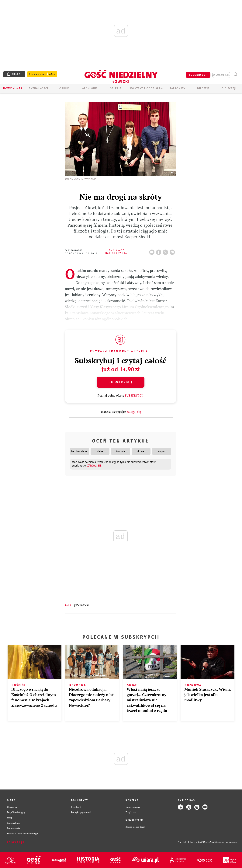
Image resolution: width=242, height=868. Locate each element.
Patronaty (178, 88)
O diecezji (229, 88)
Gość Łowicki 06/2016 (81, 254)
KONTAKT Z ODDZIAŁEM (147, 88)
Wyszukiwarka (235, 74)
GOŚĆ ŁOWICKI (81, 605)
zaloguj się (221, 75)
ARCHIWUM (90, 88)
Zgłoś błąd (16, 842)
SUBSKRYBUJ (198, 75)
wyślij (173, 251)
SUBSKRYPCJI (134, 395)
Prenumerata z (42, 74)
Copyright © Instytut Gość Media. (194, 842)
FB (159, 251)
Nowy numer (13, 88)
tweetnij (166, 251)
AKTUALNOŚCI (38, 88)
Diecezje (203, 88)
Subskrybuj (120, 382)
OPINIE (64, 88)
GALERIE (116, 88)
